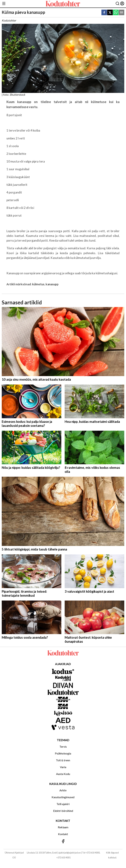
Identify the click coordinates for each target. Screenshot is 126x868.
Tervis (63, 747)
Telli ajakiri (63, 804)
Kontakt (63, 834)
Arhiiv (63, 790)
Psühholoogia (63, 753)
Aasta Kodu (63, 774)
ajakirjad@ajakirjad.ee (70, 853)
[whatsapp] (116, 13)
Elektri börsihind (63, 811)
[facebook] (104, 13)
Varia (63, 767)
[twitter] (110, 13)
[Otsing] (117, 4)
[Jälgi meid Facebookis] (63, 841)
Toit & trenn (63, 760)
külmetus (38, 284)
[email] (121, 13)
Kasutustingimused (63, 797)
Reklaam (63, 827)
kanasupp (52, 284)
